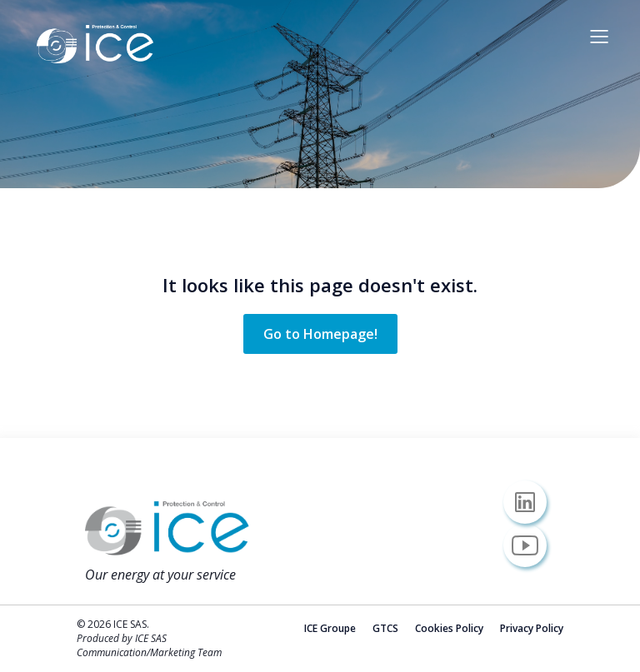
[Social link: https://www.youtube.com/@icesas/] (531, 545)
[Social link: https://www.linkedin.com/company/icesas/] (531, 502)
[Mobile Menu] (599, 36)
